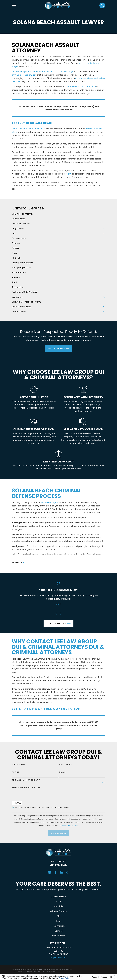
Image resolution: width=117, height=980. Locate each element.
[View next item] (61, 614)
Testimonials (58, 926)
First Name (19, 765)
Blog (58, 922)
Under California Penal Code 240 (27, 129)
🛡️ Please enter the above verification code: (41, 808)
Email (63, 773)
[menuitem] (59, 214)
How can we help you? (26, 788)
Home (58, 902)
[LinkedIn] (61, 873)
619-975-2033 (58, 865)
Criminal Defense (58, 912)
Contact (58, 931)
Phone (16, 773)
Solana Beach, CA (50, 502)
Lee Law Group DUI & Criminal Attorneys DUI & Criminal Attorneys (42, 72)
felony (68, 174)
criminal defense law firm (24, 75)
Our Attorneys (59, 348)
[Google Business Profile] (50, 873)
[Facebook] (56, 873)
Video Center (58, 936)
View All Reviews (58, 624)
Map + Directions (58, 958)
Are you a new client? (26, 780)
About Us (58, 907)
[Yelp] (67, 873)
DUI (58, 917)
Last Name (66, 765)
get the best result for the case (81, 87)
